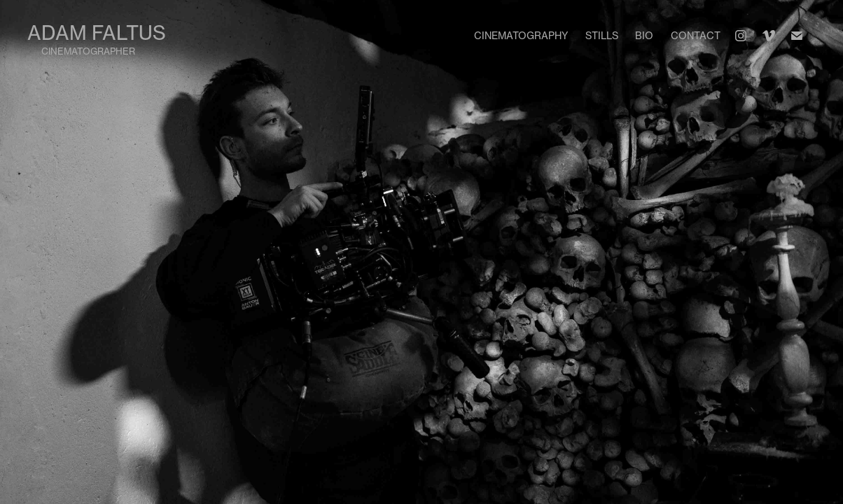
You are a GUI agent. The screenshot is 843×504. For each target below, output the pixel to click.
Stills (602, 35)
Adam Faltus (97, 33)
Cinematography (521, 35)
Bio (644, 35)
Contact (696, 35)
